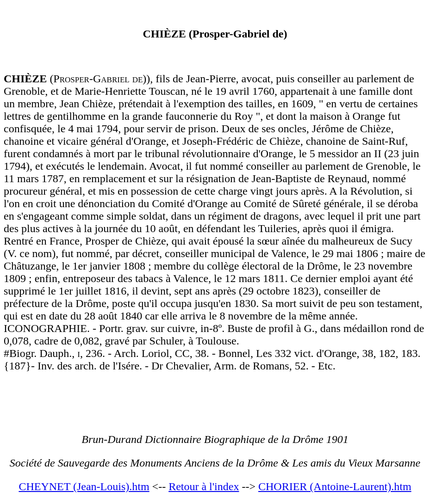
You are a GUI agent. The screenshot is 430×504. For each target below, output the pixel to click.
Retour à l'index (204, 486)
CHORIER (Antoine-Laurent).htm (335, 486)
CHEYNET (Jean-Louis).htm (84, 486)
